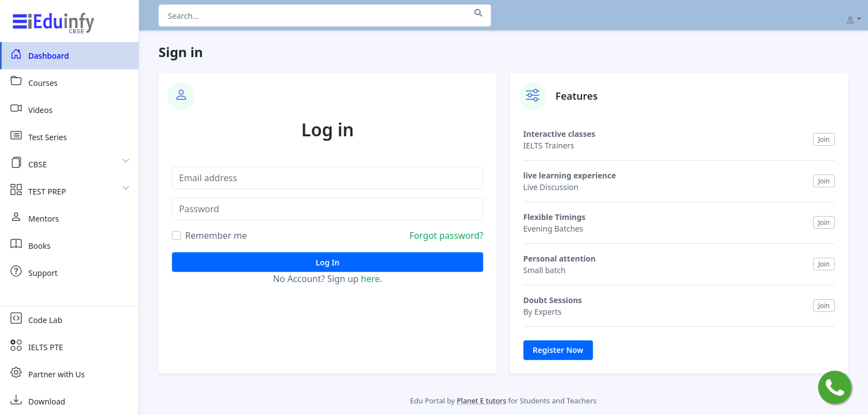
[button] (854, 19)
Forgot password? (446, 235)
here (370, 279)
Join (824, 139)
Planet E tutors (481, 401)
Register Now (558, 350)
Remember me (216, 235)
